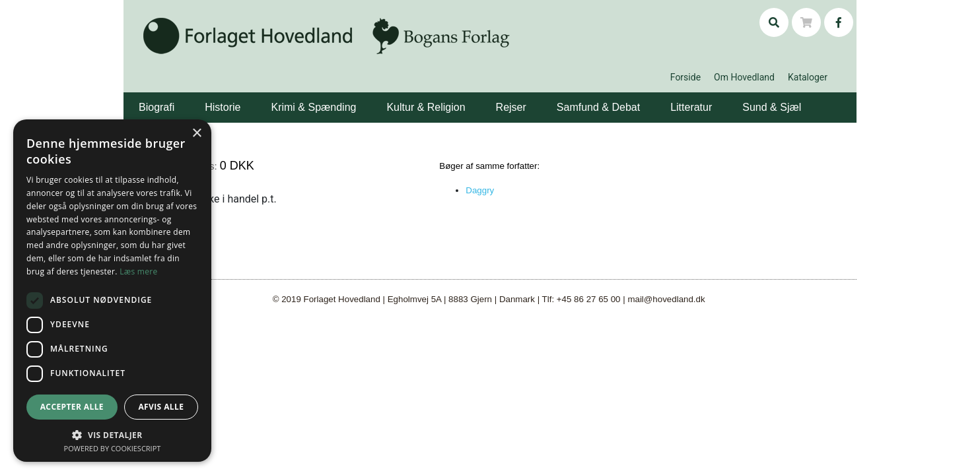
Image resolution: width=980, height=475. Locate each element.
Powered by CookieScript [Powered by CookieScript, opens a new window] (113, 448)
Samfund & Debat (598, 107)
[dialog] (112, 291)
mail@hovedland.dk (666, 299)
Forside (685, 77)
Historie (223, 107)
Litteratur (691, 107)
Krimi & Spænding (313, 107)
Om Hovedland (744, 77)
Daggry (480, 190)
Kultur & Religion (426, 107)
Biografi (157, 107)
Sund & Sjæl (772, 107)
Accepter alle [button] (72, 407)
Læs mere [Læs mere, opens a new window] (138, 271)
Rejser (511, 107)
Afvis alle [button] (161, 407)
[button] (176, 98)
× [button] (196, 134)
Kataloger (808, 77)
